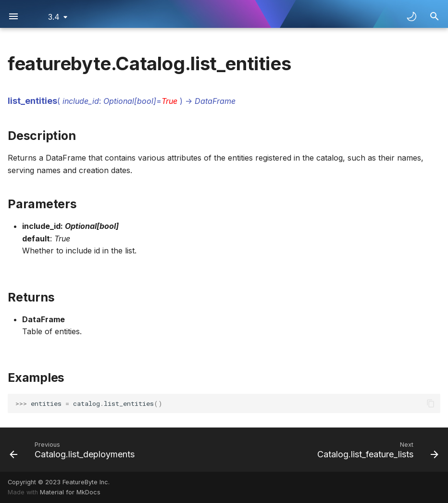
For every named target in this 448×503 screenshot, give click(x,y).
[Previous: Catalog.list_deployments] (74, 450)
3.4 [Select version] (54, 17)
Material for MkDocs (70, 492)
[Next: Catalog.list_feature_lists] (376, 450)
